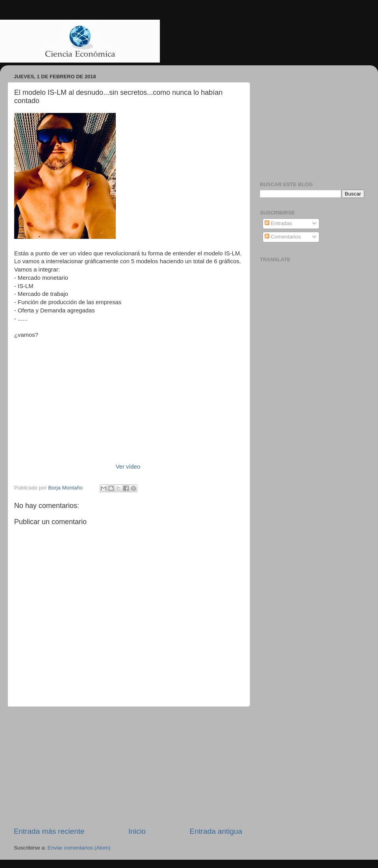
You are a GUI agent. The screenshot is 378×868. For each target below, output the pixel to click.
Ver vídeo (128, 467)
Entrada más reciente (49, 831)
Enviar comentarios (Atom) (79, 848)
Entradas (278, 223)
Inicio (137, 831)
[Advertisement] (128, 766)
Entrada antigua (216, 831)
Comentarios (283, 237)
